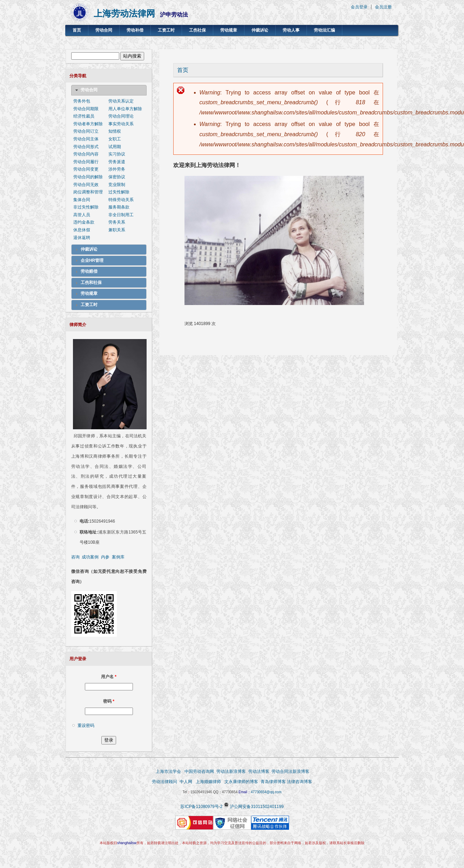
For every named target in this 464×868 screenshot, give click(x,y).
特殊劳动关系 (121, 200)
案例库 (118, 557)
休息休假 (82, 230)
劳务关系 (117, 222)
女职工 (115, 139)
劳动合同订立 (86, 131)
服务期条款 (119, 207)
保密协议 (117, 177)
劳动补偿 (135, 30)
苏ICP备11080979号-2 (201, 807)
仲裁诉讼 (260, 30)
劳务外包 (82, 101)
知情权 (115, 131)
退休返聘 (82, 238)
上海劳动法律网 (124, 14)
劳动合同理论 (121, 116)
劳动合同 (104, 30)
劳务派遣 (117, 162)
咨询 (75, 557)
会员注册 (383, 7)
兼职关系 (117, 230)
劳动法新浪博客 (231, 771)
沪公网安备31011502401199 (257, 807)
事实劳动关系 (121, 124)
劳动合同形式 (86, 147)
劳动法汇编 (324, 30)
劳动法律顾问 (164, 782)
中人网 (186, 782)
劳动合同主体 (86, 139)
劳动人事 (291, 30)
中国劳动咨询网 (199, 771)
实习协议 (117, 154)
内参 (105, 557)
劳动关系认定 (121, 101)
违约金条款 (84, 222)
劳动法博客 (259, 771)
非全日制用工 (121, 215)
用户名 (109, 677)
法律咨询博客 (300, 782)
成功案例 (90, 557)
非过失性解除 (86, 207)
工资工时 (166, 30)
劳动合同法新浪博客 (290, 771)
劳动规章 (229, 30)
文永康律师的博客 (241, 782)
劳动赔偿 (89, 271)
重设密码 (86, 725)
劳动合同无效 (86, 185)
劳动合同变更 (86, 169)
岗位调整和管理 (88, 192)
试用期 (115, 147)
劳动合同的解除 (88, 177)
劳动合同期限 (86, 109)
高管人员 (82, 215)
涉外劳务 (117, 169)
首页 (77, 30)
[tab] (109, 90)
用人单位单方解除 (125, 109)
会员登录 (359, 7)
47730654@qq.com (266, 792)
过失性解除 (119, 192)
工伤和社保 (91, 283)
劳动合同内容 (86, 154)
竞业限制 (117, 185)
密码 (109, 701)
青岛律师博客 (274, 782)
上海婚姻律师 (208, 782)
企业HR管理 (92, 260)
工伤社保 (197, 30)
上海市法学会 (169, 771)
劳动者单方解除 (88, 124)
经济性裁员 (84, 116)
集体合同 (82, 200)
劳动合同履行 (86, 162)
